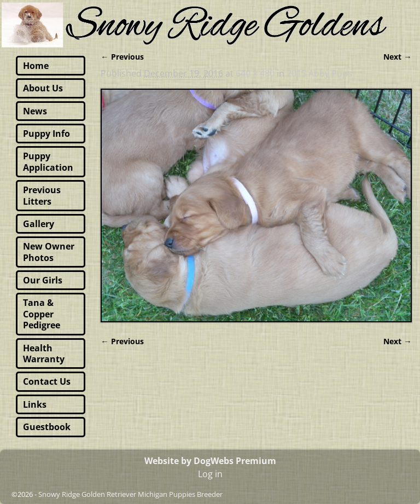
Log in (210, 474)
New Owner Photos (49, 252)
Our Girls (43, 280)
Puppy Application (48, 161)
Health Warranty (44, 354)
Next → (397, 57)
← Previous (122, 57)
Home (36, 66)
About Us (43, 88)
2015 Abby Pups (319, 73)
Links (35, 404)
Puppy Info (46, 134)
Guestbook (47, 427)
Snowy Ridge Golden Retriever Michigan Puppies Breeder (130, 494)
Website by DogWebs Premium (210, 461)
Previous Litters (42, 195)
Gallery (39, 224)
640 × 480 (255, 73)
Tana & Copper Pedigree (42, 314)
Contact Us (47, 381)
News (35, 111)
